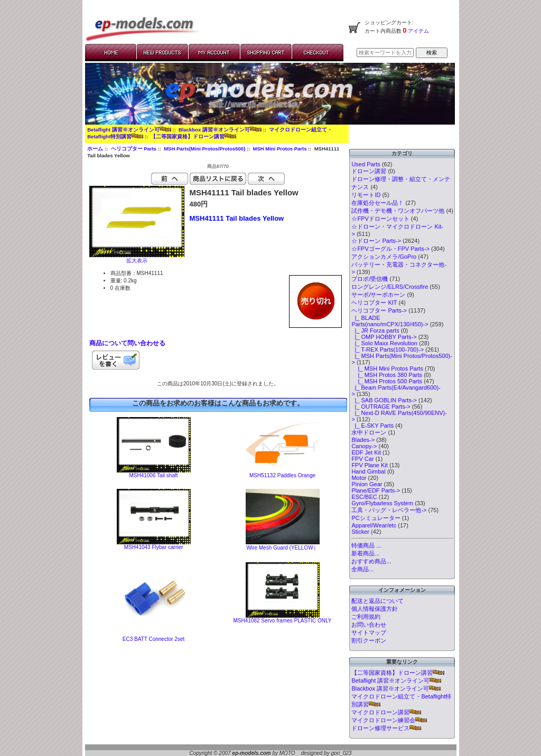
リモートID (366, 195)
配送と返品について (377, 601)
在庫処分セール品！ (377, 203)
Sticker (360, 532)
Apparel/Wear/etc (374, 525)
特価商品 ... (366, 545)
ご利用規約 (366, 617)
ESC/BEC (364, 497)
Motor (359, 478)
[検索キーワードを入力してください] (385, 53)
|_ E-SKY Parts (372, 426)
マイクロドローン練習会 (389, 720)
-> (379, 310)
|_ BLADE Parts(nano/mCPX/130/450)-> (390, 321)
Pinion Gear (367, 484)
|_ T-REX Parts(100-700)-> (388, 349)
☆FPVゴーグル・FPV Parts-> (390, 249)
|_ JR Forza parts (375, 330)
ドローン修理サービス (386, 728)
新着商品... (365, 553)
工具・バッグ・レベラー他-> (389, 510)
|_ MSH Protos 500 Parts (387, 381)
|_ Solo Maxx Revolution (384, 343)
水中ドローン (369, 432)
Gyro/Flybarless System (382, 503)
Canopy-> (364, 446)
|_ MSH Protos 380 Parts (387, 375)
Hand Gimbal (368, 471)
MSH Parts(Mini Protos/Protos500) (204, 149)
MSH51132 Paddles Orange (282, 475)
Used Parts (366, 164)
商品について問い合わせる (127, 343)
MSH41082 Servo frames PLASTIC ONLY (283, 621)
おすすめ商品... (371, 561)
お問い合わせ (369, 625)
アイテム (418, 31)
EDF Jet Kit (366, 452)
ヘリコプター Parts (134, 149)
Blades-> (363, 440)
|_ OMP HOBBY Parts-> (384, 337)
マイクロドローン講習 (386, 712)
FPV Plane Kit (369, 465)
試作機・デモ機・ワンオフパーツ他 (398, 211)
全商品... (362, 569)
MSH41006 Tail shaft (153, 475)
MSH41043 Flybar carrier (154, 547)
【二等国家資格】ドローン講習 (193, 136)
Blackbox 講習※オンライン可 (220, 130)
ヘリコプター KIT (374, 303)
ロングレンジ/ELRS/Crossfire (390, 287)
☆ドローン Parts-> (376, 241)
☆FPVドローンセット (380, 219)
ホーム (95, 149)
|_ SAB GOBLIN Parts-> (384, 400)
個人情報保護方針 (375, 609)
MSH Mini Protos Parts (280, 149)
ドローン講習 (369, 171)
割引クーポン (369, 640)
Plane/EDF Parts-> (376, 490)
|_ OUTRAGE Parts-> (381, 407)
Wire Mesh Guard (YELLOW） (282, 548)
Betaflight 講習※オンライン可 (129, 130)
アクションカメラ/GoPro (384, 257)
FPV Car (362, 459)
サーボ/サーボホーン (378, 295)
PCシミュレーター (376, 518)
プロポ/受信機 (370, 279)
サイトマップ (369, 632)
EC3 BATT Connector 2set (153, 639)
